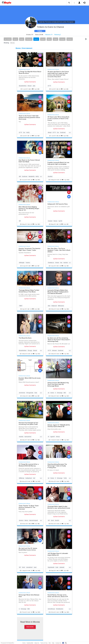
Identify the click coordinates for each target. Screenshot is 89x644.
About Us (37, 643)
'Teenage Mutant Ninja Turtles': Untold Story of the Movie (29, 291)
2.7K (59, 571)
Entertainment (22, 69)
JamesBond (29, 567)
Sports (22, 39)
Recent (15, 39)
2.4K (30, 224)
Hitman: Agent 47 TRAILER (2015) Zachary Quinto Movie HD (59, 426)
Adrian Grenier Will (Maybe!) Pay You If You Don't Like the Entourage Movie (58, 384)
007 (49, 520)
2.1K (59, 440)
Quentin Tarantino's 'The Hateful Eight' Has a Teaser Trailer (29, 249)
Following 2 (58, 35)
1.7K (30, 571)
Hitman (58, 437)
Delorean (54, 351)
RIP (20, 221)
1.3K (30, 309)
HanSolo (66, 263)
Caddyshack (29, 478)
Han (61, 263)
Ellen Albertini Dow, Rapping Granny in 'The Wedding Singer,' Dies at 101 (29, 208)
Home (24, 643)
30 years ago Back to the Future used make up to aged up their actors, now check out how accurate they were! (58, 74)
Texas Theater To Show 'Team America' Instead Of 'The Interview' (29, 507)
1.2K (30, 136)
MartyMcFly (32, 176)
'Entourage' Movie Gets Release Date (29, 596)
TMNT (21, 306)
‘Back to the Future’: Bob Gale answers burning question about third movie (29, 117)
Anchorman (22, 393)
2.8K (59, 136)
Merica (26, 520)
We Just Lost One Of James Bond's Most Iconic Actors (28, 549)
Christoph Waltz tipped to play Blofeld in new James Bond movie (59, 507)
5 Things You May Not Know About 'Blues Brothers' (30, 72)
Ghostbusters (60, 609)
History (55, 39)
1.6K (59, 396)
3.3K (30, 440)
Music (49, 39)
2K (30, 89)
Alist (49, 306)
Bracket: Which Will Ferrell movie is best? (30, 379)
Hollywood (54, 306)
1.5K (30, 180)
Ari (49, 393)
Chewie (57, 263)
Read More (30, 627)
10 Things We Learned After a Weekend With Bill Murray (29, 465)
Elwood (30, 86)
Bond (52, 520)
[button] (69, 3)
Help (53, 643)
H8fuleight (22, 263)
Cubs (36, 393)
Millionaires (61, 306)
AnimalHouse (51, 609)
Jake (34, 86)
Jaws (35, 567)
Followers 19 (49, 35)
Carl (34, 478)
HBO (65, 393)
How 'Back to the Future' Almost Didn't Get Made (29, 161)
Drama (52, 393)
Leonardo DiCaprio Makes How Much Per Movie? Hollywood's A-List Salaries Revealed (58, 292)
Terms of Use (44, 643)
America (21, 520)
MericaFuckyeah (34, 520)
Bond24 (57, 520)
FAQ (50, 643)
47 (49, 437)
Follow (40, 31)
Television (29, 39)
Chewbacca (51, 263)
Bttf (20, 176)
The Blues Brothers (25, 338)
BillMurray (22, 478)
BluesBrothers (23, 86)
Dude (57, 567)
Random (70, 39)
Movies (36, 39)
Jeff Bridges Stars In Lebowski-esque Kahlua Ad (58, 554)
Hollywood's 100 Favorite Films (58, 204)
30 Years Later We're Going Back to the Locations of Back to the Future (58, 119)
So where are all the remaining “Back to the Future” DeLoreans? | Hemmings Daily (59, 340)
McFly (28, 132)
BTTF (49, 86)
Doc (24, 132)
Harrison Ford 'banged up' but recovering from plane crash (28, 424)
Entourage (60, 393)
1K (30, 266)
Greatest (50, 221)
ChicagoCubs (30, 393)
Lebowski (62, 567)
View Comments (30, 82)
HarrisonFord (28, 437)
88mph (50, 132)
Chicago (62, 39)
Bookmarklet (30, 643)
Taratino (28, 263)
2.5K (59, 309)
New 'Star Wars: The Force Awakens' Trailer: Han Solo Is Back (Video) (59, 250)
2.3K (59, 89)
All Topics (8, 39)
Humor (43, 39)
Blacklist (50, 176)
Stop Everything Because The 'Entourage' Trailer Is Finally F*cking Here (57, 466)
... (70, 132)
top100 (60, 221)
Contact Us (58, 643)
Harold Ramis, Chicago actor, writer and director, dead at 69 (58, 596)
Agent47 (53, 437)
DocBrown (63, 132)
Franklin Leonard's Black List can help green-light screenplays (58, 163)
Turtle (65, 478)
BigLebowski (51, 567)
